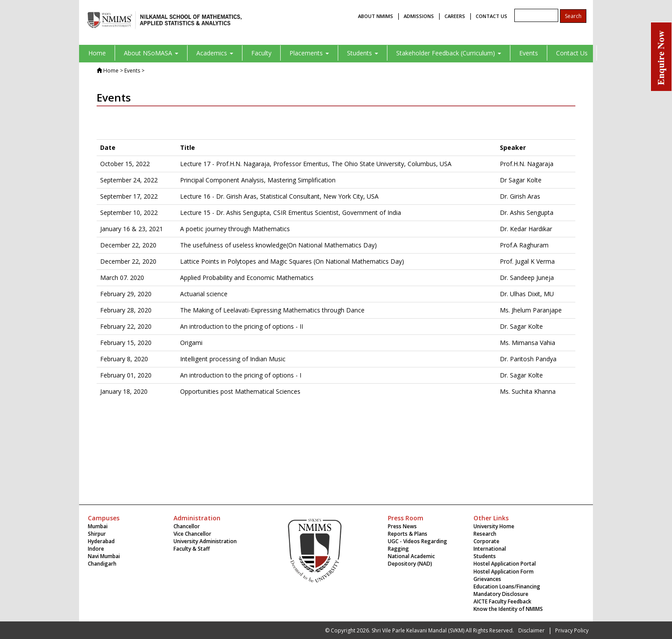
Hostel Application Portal (505, 564)
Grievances (487, 579)
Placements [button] (309, 53)
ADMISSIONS (419, 16)
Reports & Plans (408, 534)
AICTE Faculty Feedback (502, 601)
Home (97, 53)
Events (529, 53)
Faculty (261, 53)
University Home (494, 526)
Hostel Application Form (504, 572)
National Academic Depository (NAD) (411, 560)
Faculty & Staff (192, 549)
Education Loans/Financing (507, 586)
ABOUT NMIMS (376, 16)
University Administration (205, 541)
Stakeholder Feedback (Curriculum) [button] (449, 53)
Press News (402, 526)
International (490, 549)
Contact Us (572, 53)
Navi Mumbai (104, 556)
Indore (96, 549)
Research (485, 534)
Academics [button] (215, 53)
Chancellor (187, 526)
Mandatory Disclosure (501, 594)
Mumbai (98, 526)
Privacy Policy (572, 630)
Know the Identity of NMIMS (508, 609)
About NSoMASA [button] (151, 53)
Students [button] (363, 53)
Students (485, 556)
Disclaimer (531, 630)
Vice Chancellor (192, 534)
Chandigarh (102, 564)
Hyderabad (101, 541)
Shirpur (97, 534)
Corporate (486, 541)
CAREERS (455, 16)
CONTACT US (491, 16)
